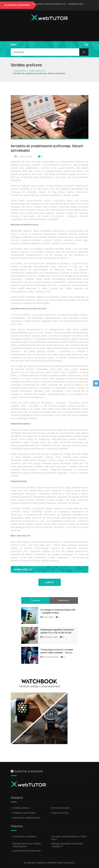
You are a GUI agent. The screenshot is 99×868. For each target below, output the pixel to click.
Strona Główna (20, 71)
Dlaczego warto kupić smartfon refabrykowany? (27, 845)
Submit (50, 582)
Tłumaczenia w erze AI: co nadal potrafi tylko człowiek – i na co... (57, 651)
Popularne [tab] (35, 600)
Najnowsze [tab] (64, 600)
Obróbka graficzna (26, 65)
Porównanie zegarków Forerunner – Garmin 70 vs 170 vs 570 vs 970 (58, 631)
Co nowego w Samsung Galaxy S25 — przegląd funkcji (58, 4)
